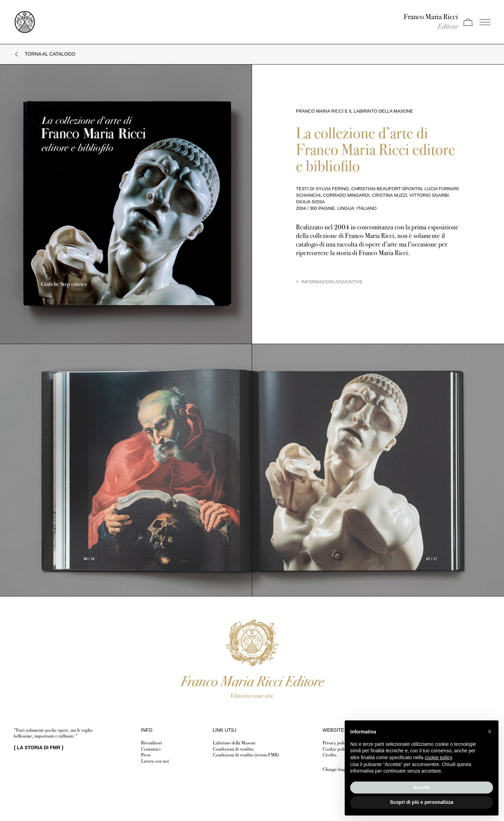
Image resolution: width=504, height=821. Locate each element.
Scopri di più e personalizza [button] (422, 802)
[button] (490, 731)
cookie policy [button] (438, 757)
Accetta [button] (422, 787)
